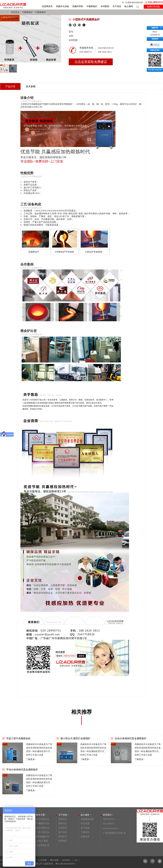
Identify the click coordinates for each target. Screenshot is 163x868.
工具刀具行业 (43, 832)
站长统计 (66, 860)
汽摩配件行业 (43, 823)
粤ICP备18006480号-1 (66, 864)
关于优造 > (64, 815)
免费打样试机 (153, 7)
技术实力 (63, 837)
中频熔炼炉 (92, 6)
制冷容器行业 (43, 819)
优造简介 (63, 819)
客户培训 (85, 828)
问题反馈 (85, 837)
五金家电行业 (43, 845)
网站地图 (54, 860)
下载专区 (85, 832)
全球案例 (105, 6)
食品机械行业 (43, 837)
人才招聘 (42, 860)
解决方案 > (41, 815)
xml (76, 860)
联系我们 (63, 841)
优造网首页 (47, 6)
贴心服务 (129, 6)
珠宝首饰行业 (43, 828)
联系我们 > (108, 815)
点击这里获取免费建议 (91, 62)
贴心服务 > (86, 815)
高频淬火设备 (62, 6)
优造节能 (30, 152)
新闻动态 (63, 823)
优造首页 (15, 12)
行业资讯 (63, 828)
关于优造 (117, 6)
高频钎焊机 (78, 6)
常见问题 (85, 823)
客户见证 (63, 832)
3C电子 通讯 (42, 841)
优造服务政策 (87, 819)
